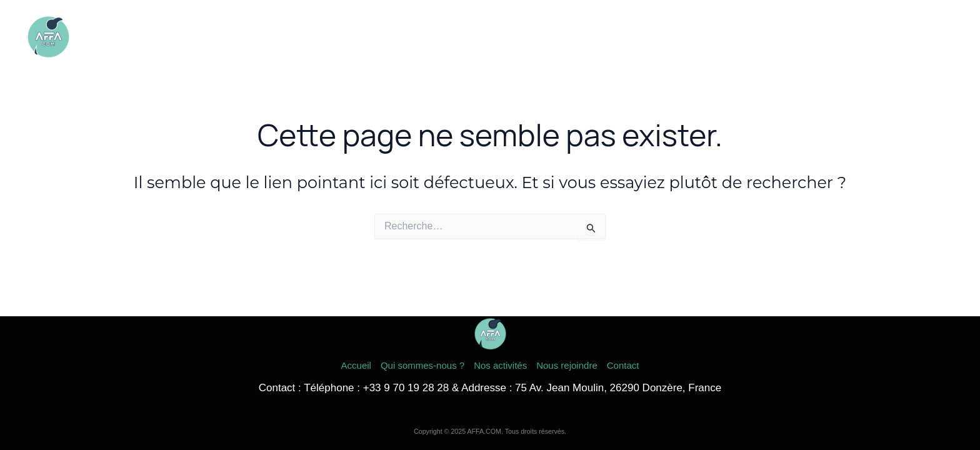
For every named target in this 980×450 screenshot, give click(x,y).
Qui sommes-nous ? (674, 37)
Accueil (592, 37)
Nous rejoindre (853, 37)
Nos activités (770, 37)
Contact (926, 37)
